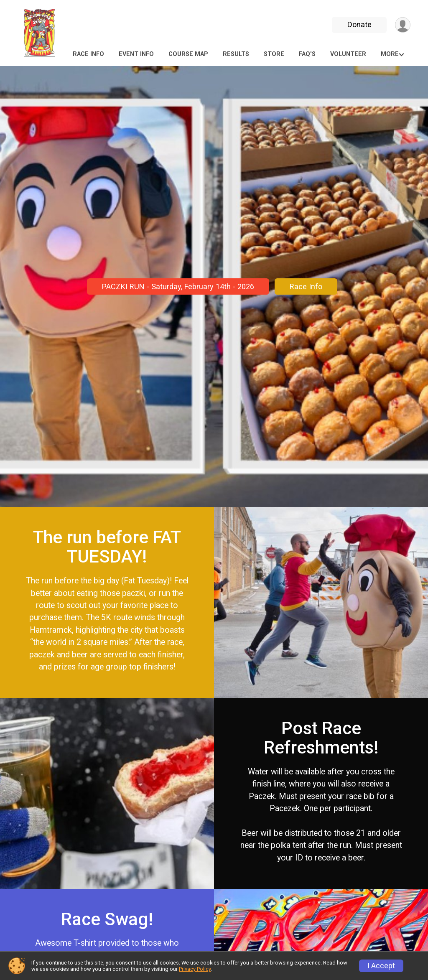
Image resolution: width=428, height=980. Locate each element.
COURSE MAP (188, 54)
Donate (359, 24)
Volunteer (348, 54)
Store (274, 54)
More (390, 54)
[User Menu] (403, 25)
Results (236, 54)
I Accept (381, 966)
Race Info (88, 54)
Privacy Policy (195, 969)
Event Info (136, 54)
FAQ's (307, 54)
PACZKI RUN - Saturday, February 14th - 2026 (178, 286)
